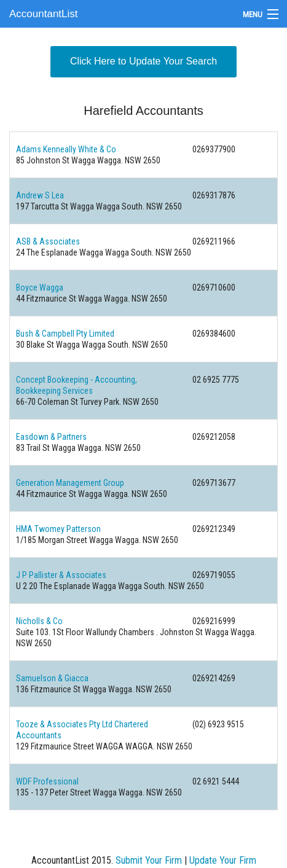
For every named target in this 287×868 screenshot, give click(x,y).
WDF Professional (47, 781)
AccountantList (44, 14)
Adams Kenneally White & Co (66, 149)
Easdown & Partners (51, 437)
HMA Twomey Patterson (58, 529)
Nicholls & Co (39, 621)
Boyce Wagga (40, 287)
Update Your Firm (223, 860)
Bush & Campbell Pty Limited (65, 334)
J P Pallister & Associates (61, 575)
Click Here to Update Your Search (143, 61)
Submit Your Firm (149, 860)
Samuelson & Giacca (52, 678)
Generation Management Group (70, 483)
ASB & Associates (48, 241)
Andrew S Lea (40, 195)
